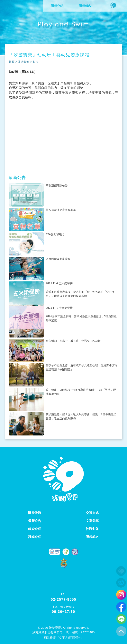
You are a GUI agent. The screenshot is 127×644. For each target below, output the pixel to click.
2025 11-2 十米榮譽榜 (59, 308)
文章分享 (92, 521)
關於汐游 (35, 513)
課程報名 (92, 537)
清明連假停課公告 (57, 185)
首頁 (12, 62)
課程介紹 (35, 537)
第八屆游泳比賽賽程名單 (61, 210)
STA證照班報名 (55, 234)
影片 (36, 62)
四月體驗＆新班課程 (58, 259)
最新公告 (35, 521)
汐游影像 (23, 62)
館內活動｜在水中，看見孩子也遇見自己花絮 (73, 341)
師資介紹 (35, 529)
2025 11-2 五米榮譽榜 (59, 283)
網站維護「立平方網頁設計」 (64, 638)
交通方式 (92, 513)
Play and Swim (63, 24)
